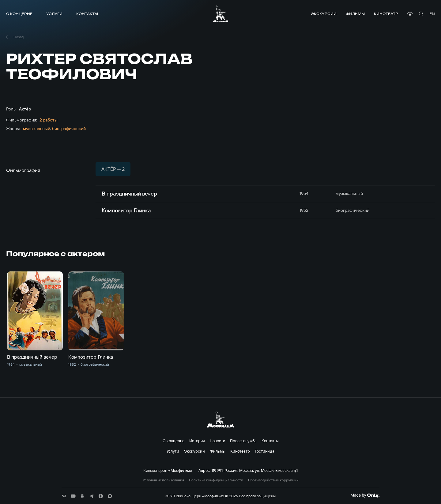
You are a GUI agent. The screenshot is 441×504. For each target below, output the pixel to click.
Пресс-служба (243, 441)
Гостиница (265, 451)
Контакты (87, 14)
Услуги (54, 14)
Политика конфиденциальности (216, 480)
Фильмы (355, 14)
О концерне (19, 14)
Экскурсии (324, 14)
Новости (217, 441)
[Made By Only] (365, 495)
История (197, 441)
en (432, 14)
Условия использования (163, 480)
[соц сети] (64, 496)
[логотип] (221, 14)
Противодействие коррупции (273, 480)
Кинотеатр (386, 14)
